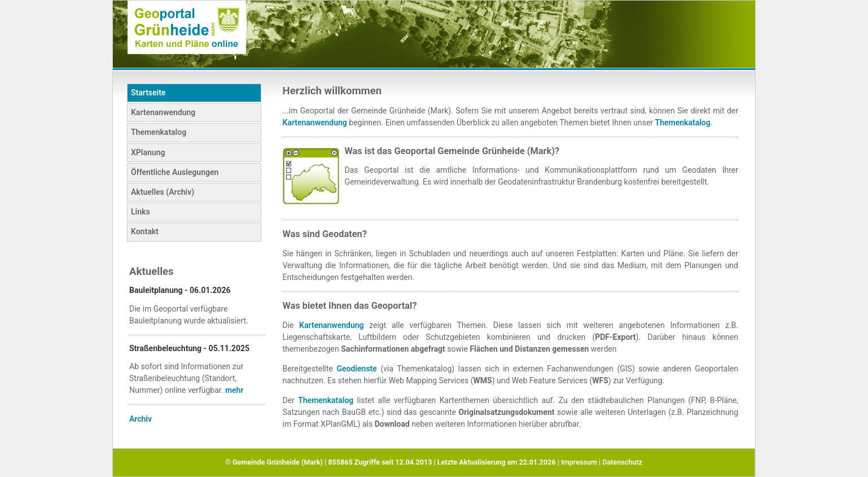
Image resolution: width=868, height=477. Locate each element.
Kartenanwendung (163, 112)
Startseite (148, 93)
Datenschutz (622, 462)
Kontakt (145, 231)
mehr (234, 390)
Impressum (579, 462)
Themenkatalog (159, 132)
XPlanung (148, 152)
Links (141, 212)
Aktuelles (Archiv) (163, 192)
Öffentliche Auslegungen (175, 172)
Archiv (141, 419)
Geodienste (357, 369)
